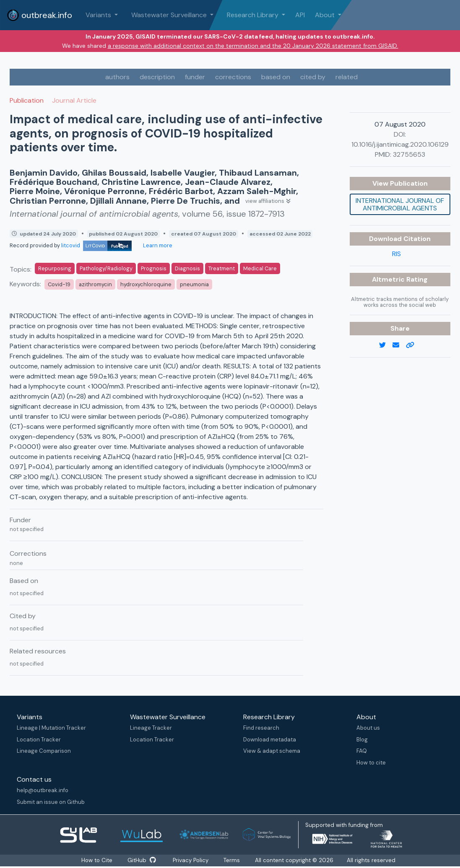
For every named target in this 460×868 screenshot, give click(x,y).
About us (368, 728)
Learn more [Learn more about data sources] (157, 245)
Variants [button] (99, 15)
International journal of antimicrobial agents (400, 204)
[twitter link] (386, 345)
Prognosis (154, 268)
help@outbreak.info (43, 790)
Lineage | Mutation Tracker (51, 728)
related (347, 77)
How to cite (371, 763)
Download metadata (270, 740)
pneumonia (194, 284)
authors (117, 77)
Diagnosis (187, 268)
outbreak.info (39, 15)
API (300, 15)
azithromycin (95, 284)
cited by (313, 77)
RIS (396, 254)
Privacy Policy (192, 860)
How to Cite (96, 860)
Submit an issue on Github (51, 802)
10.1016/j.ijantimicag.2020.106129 (400, 144)
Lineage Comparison (44, 751)
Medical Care (260, 268)
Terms (234, 860)
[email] (399, 345)
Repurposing (55, 268)
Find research (261, 728)
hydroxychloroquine (146, 284)
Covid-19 (59, 284)
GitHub (142, 860)
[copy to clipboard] (413, 345)
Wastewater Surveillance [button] (170, 15)
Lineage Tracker (151, 728)
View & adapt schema (272, 751)
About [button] (326, 15)
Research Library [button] (253, 15)
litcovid (96, 245)
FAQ (362, 751)
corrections (233, 77)
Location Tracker (39, 740)
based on (276, 77)
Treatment (222, 268)
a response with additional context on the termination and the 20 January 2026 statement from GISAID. (253, 46)
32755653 (409, 154)
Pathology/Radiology (106, 268)
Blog (362, 740)
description (157, 77)
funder (195, 77)
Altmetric (389, 279)
